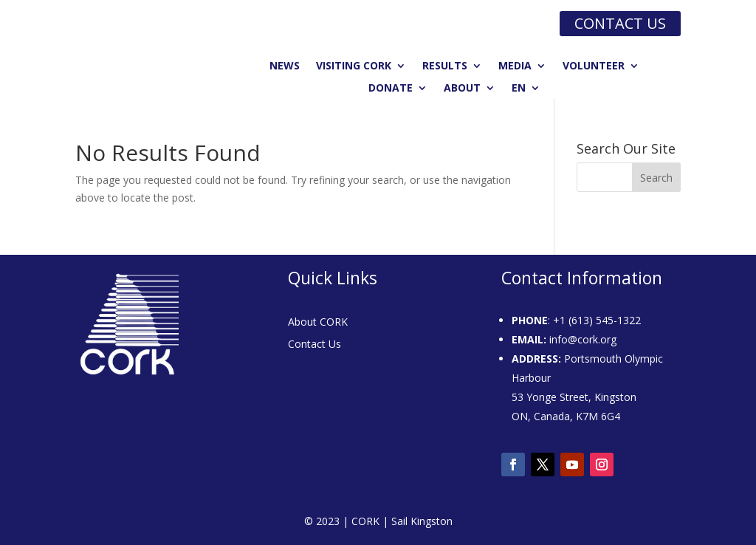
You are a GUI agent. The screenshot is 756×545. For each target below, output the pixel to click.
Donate (391, 89)
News (285, 66)
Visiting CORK (354, 66)
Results (445, 66)
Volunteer (594, 66)
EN (519, 89)
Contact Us (315, 345)
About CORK (318, 323)
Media (515, 66)
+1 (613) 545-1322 (597, 320)
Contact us (620, 23)
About (462, 89)
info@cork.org (583, 339)
